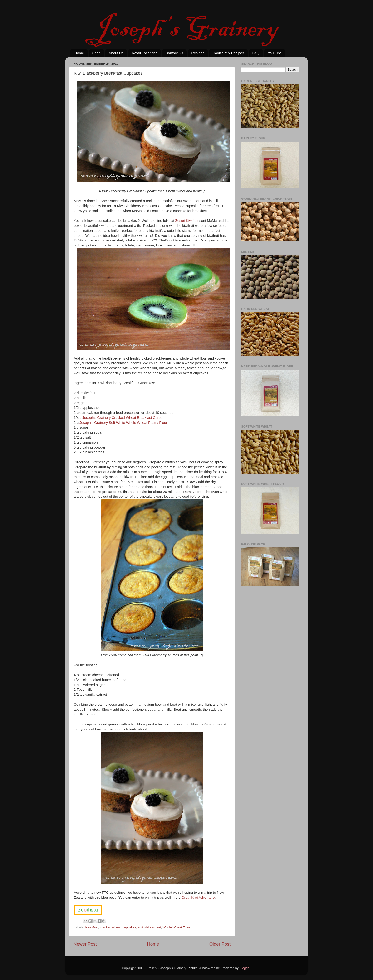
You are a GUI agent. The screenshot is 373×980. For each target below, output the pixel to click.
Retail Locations (145, 53)
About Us (116, 53)
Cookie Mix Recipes (228, 53)
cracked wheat (110, 927)
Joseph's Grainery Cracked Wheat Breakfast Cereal (123, 418)
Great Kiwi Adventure (198, 898)
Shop (96, 53)
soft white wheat (149, 927)
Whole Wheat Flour (177, 927)
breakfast (92, 927)
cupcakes (129, 927)
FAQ (256, 53)
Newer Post (85, 944)
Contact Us (174, 53)
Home (79, 53)
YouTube (275, 53)
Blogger (245, 968)
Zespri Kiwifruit (187, 221)
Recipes (198, 53)
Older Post (220, 944)
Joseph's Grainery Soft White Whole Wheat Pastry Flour (123, 423)
